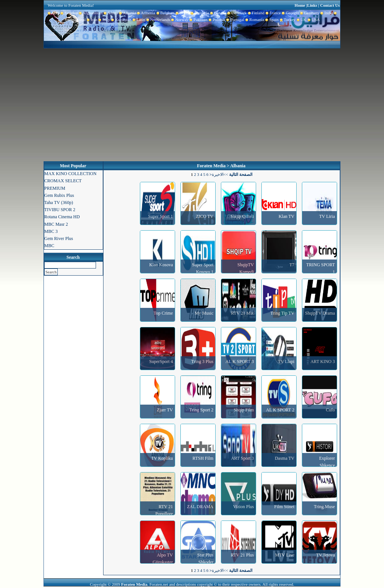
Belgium (165, 13)
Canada (217, 13)
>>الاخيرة (220, 174)
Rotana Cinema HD (62, 217)
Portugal (235, 19)
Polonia (216, 19)
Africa (110, 13)
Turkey (287, 19)
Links (312, 5)
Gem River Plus (59, 238)
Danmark (236, 13)
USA (313, 19)
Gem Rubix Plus (59, 195)
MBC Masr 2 (56, 224)
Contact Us (330, 5)
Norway (179, 19)
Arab (54, 13)
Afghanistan (90, 13)
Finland (256, 13)
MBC (49, 246)
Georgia (290, 13)
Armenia (145, 13)
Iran (92, 19)
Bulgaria (199, 13)
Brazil (182, 13)
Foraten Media (211, 166)
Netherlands (158, 19)
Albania (127, 13)
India (326, 13)
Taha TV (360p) (59, 202)
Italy (104, 19)
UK (301, 19)
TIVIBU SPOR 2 (60, 210)
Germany (309, 13)
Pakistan (198, 19)
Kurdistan (121, 19)
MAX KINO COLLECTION (70, 174)
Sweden (69, 13)
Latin (138, 19)
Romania (254, 19)
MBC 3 (51, 231)
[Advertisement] (192, 105)
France (272, 13)
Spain (272, 19)
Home (300, 5)
